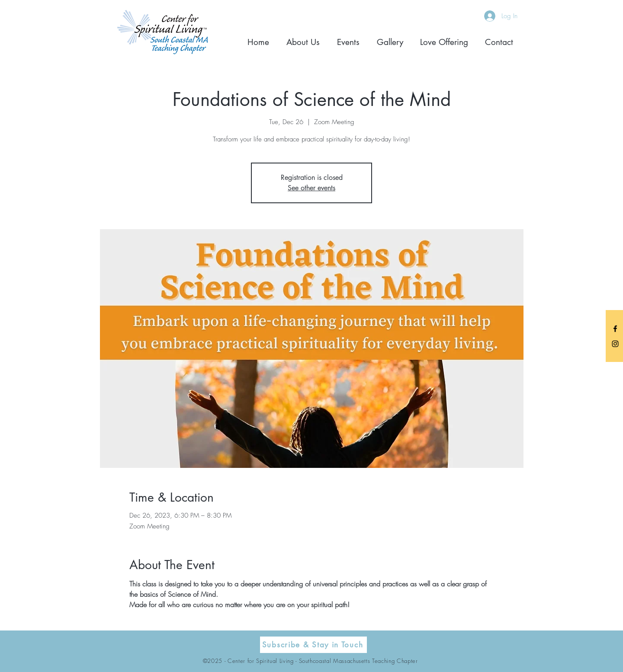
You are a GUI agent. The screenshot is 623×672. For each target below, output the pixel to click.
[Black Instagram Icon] (615, 344)
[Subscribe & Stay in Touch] (313, 645)
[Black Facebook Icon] (615, 329)
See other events (311, 188)
